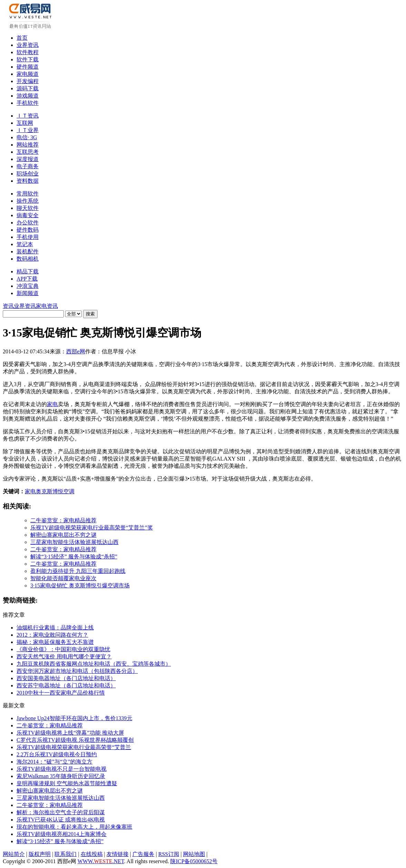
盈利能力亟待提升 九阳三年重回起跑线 (78, 571)
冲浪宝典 (28, 286)
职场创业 (28, 174)
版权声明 (40, 854)
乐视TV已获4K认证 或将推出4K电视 (61, 820)
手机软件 (28, 103)
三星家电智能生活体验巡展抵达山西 (74, 542)
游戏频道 (28, 96)
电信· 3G (27, 137)
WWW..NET (101, 861)
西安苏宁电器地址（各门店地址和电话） (66, 685)
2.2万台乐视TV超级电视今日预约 (57, 754)
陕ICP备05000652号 (194, 861)
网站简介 (14, 854)
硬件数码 (28, 230)
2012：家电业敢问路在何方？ (52, 635)
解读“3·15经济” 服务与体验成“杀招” (74, 557)
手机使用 (28, 237)
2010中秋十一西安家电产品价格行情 (61, 693)
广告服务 (143, 854)
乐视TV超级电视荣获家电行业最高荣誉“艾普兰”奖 (92, 528)
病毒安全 (28, 215)
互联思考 (28, 152)
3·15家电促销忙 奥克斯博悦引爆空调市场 (80, 586)
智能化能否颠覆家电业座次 (63, 578)
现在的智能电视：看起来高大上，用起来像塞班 (74, 827)
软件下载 (28, 59)
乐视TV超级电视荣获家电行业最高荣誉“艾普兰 (74, 747)
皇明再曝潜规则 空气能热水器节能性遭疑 (67, 783)
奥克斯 (44, 491)
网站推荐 (28, 145)
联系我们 (65, 854)
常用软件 (28, 194)
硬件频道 (28, 67)
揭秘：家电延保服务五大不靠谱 (55, 642)
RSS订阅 (169, 854)
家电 (52, 404)
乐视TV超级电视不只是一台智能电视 (62, 769)
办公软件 (28, 223)
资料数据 (28, 181)
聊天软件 (28, 208)
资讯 (8, 306)
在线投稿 (92, 854)
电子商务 (28, 166)
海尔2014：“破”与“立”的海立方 (54, 762)
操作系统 (28, 201)
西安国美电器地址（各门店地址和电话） (66, 678)
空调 (69, 491)
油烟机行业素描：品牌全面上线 (55, 628)
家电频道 (28, 74)
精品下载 (28, 271)
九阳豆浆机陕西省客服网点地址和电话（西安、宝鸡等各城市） (94, 664)
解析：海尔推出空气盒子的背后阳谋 (61, 812)
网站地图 (194, 854)
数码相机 (28, 259)
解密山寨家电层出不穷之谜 (63, 535)
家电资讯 (47, 306)
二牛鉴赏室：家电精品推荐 (63, 520)
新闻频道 (28, 293)
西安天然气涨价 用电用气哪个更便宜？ (64, 657)
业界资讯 (28, 45)
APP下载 (27, 279)
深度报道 (28, 159)
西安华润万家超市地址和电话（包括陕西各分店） (77, 671)
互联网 (25, 123)
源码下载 (28, 88)
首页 (22, 38)
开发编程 (28, 81)
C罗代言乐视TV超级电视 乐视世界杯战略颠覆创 (75, 740)
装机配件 (28, 251)
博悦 (58, 491)
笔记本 (25, 244)
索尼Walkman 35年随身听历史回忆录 (61, 776)
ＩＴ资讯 (28, 116)
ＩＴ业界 (28, 130)
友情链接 (118, 854)
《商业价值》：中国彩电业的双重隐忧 (63, 649)
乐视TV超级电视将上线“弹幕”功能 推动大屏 (70, 733)
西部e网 (76, 351)
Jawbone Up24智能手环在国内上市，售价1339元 (74, 718)
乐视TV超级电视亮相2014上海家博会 (62, 834)
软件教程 (28, 52)
